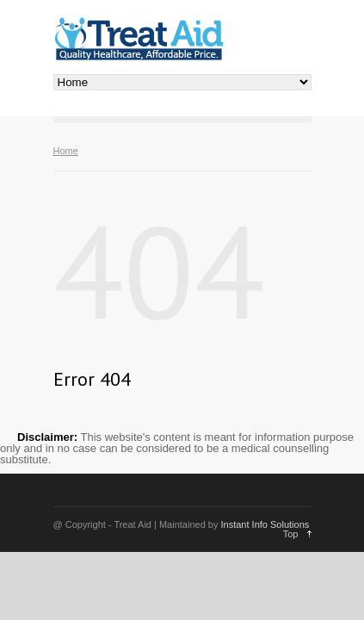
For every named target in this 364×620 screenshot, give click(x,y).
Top (291, 534)
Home (66, 151)
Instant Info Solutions (265, 524)
